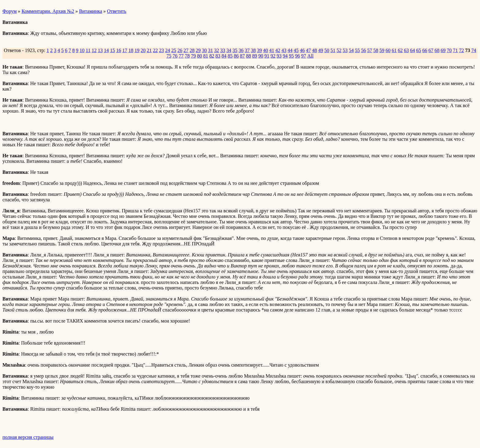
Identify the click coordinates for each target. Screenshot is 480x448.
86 (236, 56)
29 (198, 50)
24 (167, 50)
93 (279, 56)
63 (406, 50)
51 (333, 50)
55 (357, 50)
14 (106, 50)
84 (224, 56)
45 (296, 50)
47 (308, 50)
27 (186, 50)
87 (242, 56)
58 (376, 50)
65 (418, 50)
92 (273, 56)
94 (285, 56)
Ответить (117, 11)
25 (174, 50)
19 (137, 50)
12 (94, 50)
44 (290, 50)
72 (461, 50)
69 (443, 50)
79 (193, 56)
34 (229, 50)
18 (131, 50)
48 (314, 50)
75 (169, 56)
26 (180, 50)
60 (388, 50)
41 (272, 50)
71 (455, 50)
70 (449, 50)
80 (200, 56)
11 (88, 50)
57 (369, 50)
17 (125, 50)
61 (394, 50)
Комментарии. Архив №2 (48, 11)
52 (339, 50)
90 (261, 56)
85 (230, 56)
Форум (9, 11)
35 (235, 50)
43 (284, 50)
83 (218, 56)
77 (181, 56)
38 (253, 50)
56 (363, 50)
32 (216, 50)
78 (187, 56)
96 (298, 56)
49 (321, 50)
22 (155, 50)
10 (82, 50)
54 (351, 50)
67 (431, 50)
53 (345, 50)
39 (259, 50)
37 (247, 50)
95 (291, 56)
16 (118, 50)
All (310, 56)
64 (412, 50)
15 (112, 50)
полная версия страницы (28, 437)
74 (474, 50)
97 (304, 56)
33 (223, 50)
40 (265, 50)
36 (241, 50)
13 (100, 50)
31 (210, 50)
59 (382, 50)
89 (255, 56)
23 (161, 50)
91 (267, 56)
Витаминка (90, 11)
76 (175, 56)
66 (425, 50)
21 (149, 50)
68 (437, 50)
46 (302, 50)
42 (278, 50)
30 (204, 50)
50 (327, 50)
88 (249, 56)
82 (212, 56)
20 (143, 50)
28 (192, 50)
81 (206, 56)
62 (400, 50)
